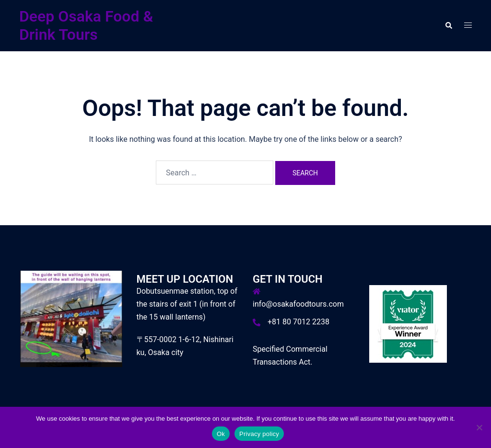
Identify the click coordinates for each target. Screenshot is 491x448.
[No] (479, 427)
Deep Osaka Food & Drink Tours (86, 25)
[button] (448, 25)
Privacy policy (259, 434)
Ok (221, 434)
